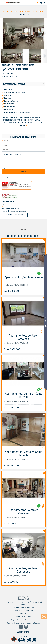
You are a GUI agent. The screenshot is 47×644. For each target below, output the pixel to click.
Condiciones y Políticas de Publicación (24, 607)
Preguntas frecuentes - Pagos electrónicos (24, 620)
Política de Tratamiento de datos (18, 177)
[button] (23, 84)
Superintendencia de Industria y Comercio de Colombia (24, 623)
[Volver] (3, 3)
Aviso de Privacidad (24, 614)
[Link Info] (23, 283)
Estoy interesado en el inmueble (23, 155)
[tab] (23, 84)
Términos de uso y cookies (23, 617)
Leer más (23, 126)
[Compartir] (45, 3)
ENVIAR (24, 172)
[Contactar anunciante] (43, 274)
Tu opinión (46, 322)
